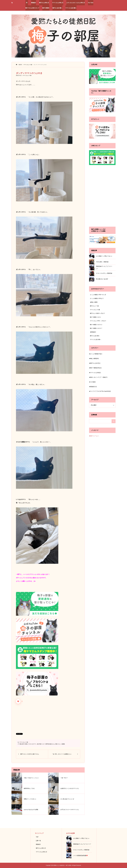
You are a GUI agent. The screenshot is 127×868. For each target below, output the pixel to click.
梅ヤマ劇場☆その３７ (96, 328)
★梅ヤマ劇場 (95, 368)
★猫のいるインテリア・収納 (98, 377)
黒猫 (21, 744)
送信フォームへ (94, 436)
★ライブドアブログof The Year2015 (100, 391)
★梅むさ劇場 (94, 302)
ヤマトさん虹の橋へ (71, 8)
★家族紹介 (93, 332)
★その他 (92, 382)
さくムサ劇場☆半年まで (97, 298)
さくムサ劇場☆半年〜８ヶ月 (98, 295)
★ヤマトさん (94, 373)
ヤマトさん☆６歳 (95, 310)
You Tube (91, 3)
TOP (37, 837)
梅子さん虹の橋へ (57, 8)
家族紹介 (34, 3)
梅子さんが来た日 (44, 3)
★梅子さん (94, 363)
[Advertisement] (48, 717)
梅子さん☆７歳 (94, 306)
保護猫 (63, 744)
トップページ (27, 3)
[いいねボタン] (18, 701)
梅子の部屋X (46, 8)
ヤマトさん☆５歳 (27, 75)
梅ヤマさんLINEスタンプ (32, 8)
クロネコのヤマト (32, 744)
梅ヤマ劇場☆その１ (96, 317)
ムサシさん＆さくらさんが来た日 (76, 3)
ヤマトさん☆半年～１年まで (98, 321)
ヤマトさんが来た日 (58, 3)
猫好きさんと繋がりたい (55, 744)
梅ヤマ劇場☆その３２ (96, 325)
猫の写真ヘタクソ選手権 (43, 744)
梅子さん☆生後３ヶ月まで (97, 313)
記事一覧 (38, 841)
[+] (101, 354)
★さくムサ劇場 (95, 354)
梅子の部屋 (25, 744)
